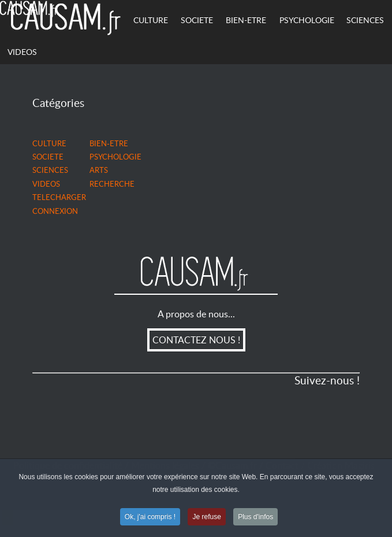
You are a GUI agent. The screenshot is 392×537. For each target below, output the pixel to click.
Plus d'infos (255, 517)
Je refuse (206, 517)
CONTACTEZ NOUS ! (196, 340)
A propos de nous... (196, 314)
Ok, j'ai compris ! (150, 517)
